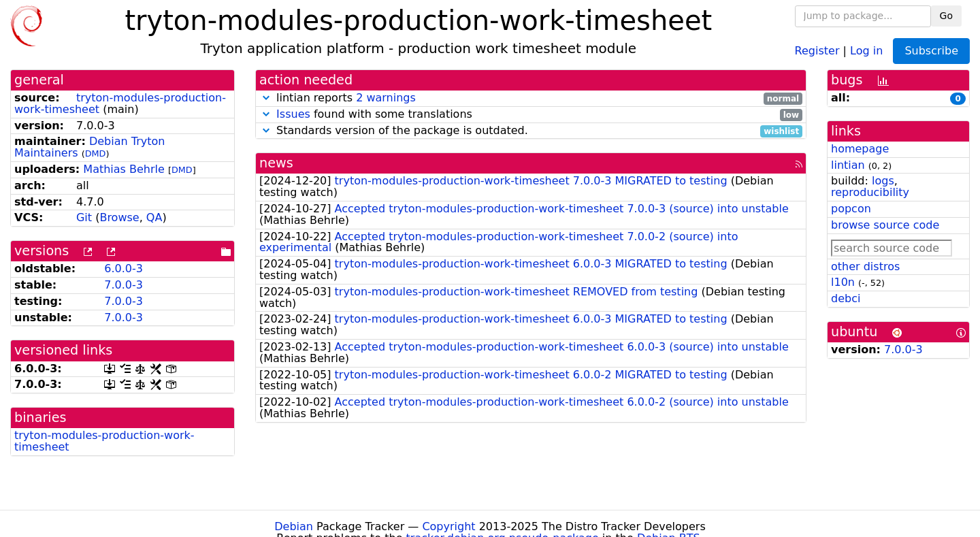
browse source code (885, 225)
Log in (866, 50)
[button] (266, 98)
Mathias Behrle (124, 169)
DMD (96, 153)
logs (883, 181)
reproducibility (870, 192)
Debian (294, 526)
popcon (851, 209)
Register (817, 50)
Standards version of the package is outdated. (531, 131)
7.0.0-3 (124, 285)
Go (946, 16)
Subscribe (931, 51)
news (276, 163)
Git (84, 217)
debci (846, 298)
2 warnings (386, 98)
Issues (293, 114)
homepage (860, 149)
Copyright (448, 526)
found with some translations (531, 115)
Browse (119, 217)
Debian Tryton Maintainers (89, 147)
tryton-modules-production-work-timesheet (104, 441)
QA (154, 217)
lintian (848, 165)
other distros (865, 266)
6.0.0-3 (124, 268)
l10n (843, 282)
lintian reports (531, 98)
